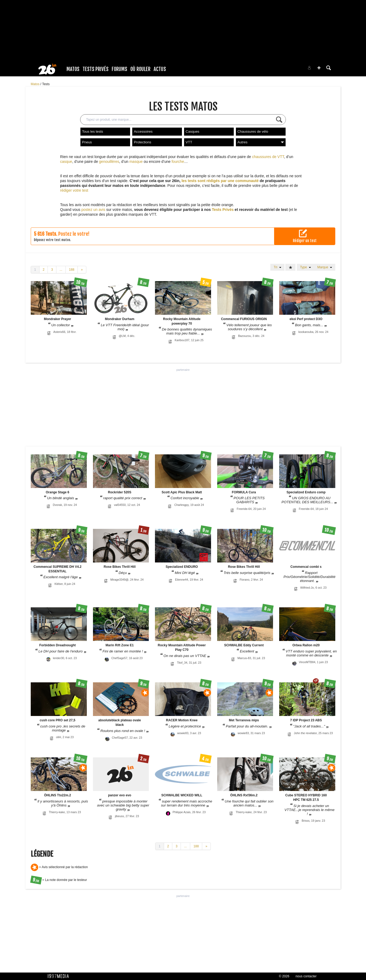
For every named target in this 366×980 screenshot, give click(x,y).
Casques (192, 131)
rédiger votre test (74, 190)
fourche (178, 162)
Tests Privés (96, 69)
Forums (119, 69)
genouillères (109, 162)
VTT (189, 142)
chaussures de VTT (268, 157)
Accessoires (143, 131)
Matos (73, 69)
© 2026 (284, 976)
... (61, 270)
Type (305, 267)
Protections (143, 142)
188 (72, 270)
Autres (261, 142)
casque (66, 162)
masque (136, 162)
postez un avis (93, 210)
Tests (46, 84)
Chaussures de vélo (253, 131)
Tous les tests (93, 131)
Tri (277, 267)
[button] (319, 68)
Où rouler (140, 69)
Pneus (87, 142)
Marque (325, 267)
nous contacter (306, 976)
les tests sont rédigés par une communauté (220, 181)
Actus (160, 69)
